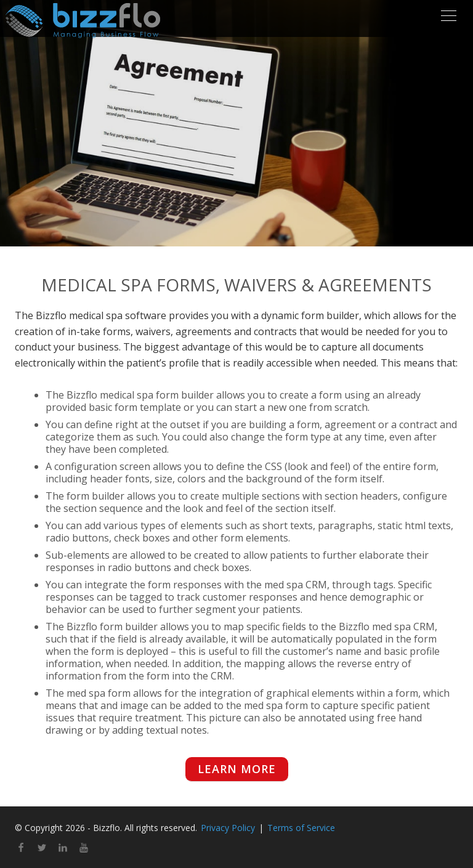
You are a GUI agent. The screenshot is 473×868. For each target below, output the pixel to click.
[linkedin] (63, 849)
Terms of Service (301, 828)
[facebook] (21, 849)
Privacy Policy (228, 828)
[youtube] (84, 849)
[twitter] (42, 849)
